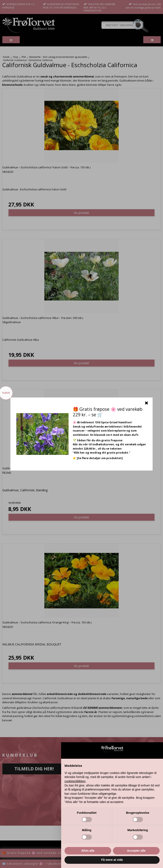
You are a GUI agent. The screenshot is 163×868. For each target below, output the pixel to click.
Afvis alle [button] (88, 851)
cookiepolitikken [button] (75, 781)
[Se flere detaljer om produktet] (100, 458)
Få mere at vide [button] (112, 860)
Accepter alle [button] (136, 851)
